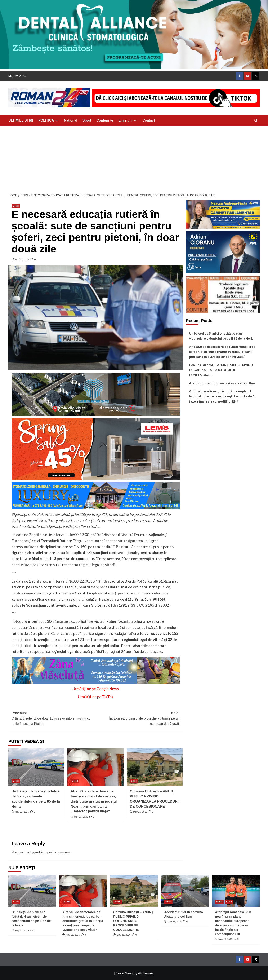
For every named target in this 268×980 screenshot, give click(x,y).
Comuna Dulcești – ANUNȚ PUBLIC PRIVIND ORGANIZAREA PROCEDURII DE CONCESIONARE (221, 370)
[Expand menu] (56, 121)
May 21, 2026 (22, 812)
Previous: (53, 719)
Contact (149, 120)
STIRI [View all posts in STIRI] (16, 206)
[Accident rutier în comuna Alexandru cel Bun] (185, 891)
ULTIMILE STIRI (21, 120)
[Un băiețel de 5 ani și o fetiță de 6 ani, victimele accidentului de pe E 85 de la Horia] (36, 767)
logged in (36, 852)
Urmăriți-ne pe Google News (96, 689)
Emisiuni (128, 120)
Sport (87, 120)
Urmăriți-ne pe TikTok (96, 697)
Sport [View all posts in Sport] (219, 902)
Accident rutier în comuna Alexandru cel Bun (222, 383)
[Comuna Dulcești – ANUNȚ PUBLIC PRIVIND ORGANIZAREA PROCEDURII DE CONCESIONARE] (155, 767)
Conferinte (105, 120)
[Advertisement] (134, 157)
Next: (137, 719)
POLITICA (49, 120)
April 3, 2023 (22, 259)
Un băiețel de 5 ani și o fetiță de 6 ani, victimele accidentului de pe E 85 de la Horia (221, 336)
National (71, 120)
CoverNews (124, 973)
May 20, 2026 (225, 939)
